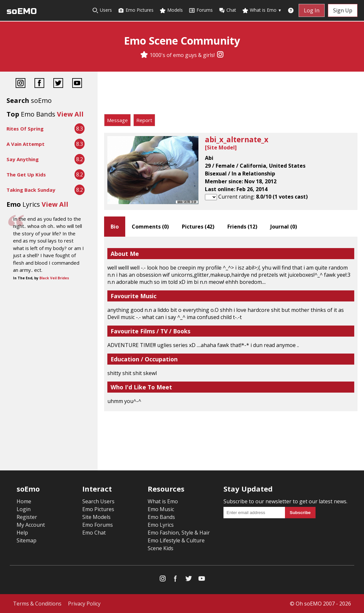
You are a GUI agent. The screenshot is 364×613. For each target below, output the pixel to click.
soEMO (22, 11)
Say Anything (23, 159)
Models (171, 10)
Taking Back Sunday (31, 190)
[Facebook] (39, 84)
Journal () (284, 227)
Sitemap (27, 540)
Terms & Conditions (37, 604)
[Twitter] (58, 84)
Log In (312, 10)
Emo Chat (94, 533)
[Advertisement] (231, 94)
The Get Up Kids (26, 174)
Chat (227, 10)
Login (24, 509)
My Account (31, 525)
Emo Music (161, 509)
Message (117, 120)
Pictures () (198, 227)
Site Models (96, 517)
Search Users (98, 501)
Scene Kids (161, 548)
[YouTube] (77, 84)
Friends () (242, 227)
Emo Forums (98, 525)
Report (144, 120)
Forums (201, 10)
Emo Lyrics (161, 525)
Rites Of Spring (25, 129)
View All (70, 114)
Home (24, 501)
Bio (115, 227)
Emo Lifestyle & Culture (176, 540)
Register (27, 517)
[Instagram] (220, 55)
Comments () (150, 227)
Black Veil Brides (54, 278)
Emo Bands (161, 517)
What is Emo (262, 10)
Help (22, 533)
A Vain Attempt (26, 144)
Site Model (221, 147)
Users (102, 10)
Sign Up (343, 10)
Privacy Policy (84, 604)
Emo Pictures (136, 10)
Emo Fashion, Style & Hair (179, 533)
